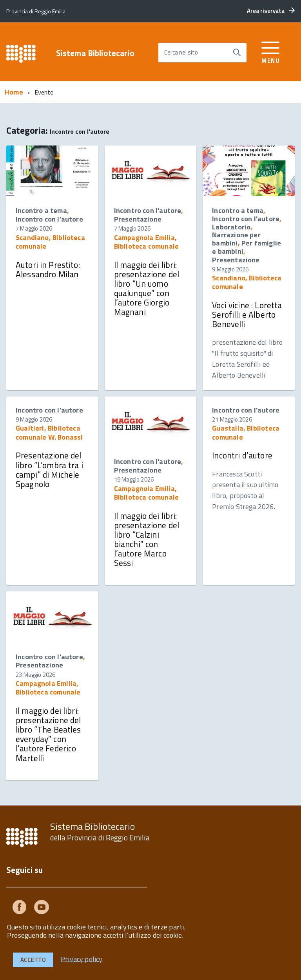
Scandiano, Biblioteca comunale (50, 242)
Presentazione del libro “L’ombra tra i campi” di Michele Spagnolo (49, 469)
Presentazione (138, 219)
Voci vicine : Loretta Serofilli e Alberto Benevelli (247, 315)
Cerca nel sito (181, 52)
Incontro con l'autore (49, 219)
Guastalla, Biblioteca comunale (246, 432)
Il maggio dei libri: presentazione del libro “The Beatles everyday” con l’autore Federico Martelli (48, 734)
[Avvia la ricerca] (237, 53)
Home (14, 92)
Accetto (33, 960)
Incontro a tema (41, 210)
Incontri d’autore (242, 455)
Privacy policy (82, 959)
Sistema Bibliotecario (95, 53)
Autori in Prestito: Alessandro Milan (48, 269)
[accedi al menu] (271, 51)
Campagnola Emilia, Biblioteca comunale (146, 242)
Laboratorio (231, 227)
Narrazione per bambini (236, 239)
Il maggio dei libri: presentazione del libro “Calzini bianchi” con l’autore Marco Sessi (147, 539)
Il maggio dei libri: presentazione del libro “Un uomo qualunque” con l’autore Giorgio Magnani (147, 288)
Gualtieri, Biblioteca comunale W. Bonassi (49, 432)
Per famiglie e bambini (247, 247)
